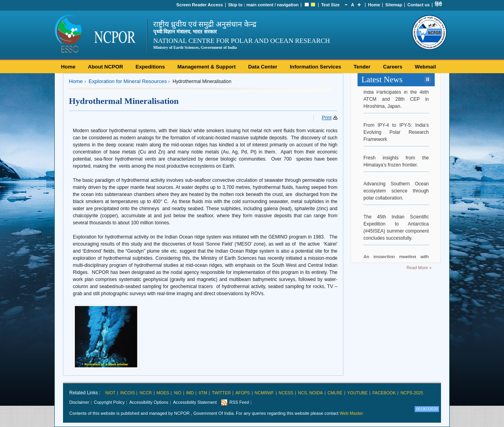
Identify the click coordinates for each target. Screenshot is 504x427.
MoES (163, 393)
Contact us (419, 5)
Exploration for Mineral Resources (128, 81)
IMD (190, 393)
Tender (362, 67)
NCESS (286, 393)
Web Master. (352, 413)
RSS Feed (239, 402)
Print (327, 118)
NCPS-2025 (412, 393)
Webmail (425, 67)
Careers (393, 67)
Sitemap (394, 5)
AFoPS (243, 393)
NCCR (145, 393)
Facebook (384, 393)
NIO (177, 393)
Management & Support (207, 67)
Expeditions (150, 67)
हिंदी (438, 4)
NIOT (110, 393)
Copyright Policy (109, 402)
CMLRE (335, 393)
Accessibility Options (149, 402)
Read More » (419, 268)
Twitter (221, 393)
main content (260, 5)
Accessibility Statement (195, 402)
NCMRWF (264, 393)
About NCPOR (105, 67)
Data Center (263, 67)
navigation (288, 5)
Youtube (358, 393)
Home (374, 5)
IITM (203, 393)
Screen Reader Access (200, 5)
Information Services (315, 67)
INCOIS (127, 393)
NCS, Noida (310, 393)
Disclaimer (79, 402)
